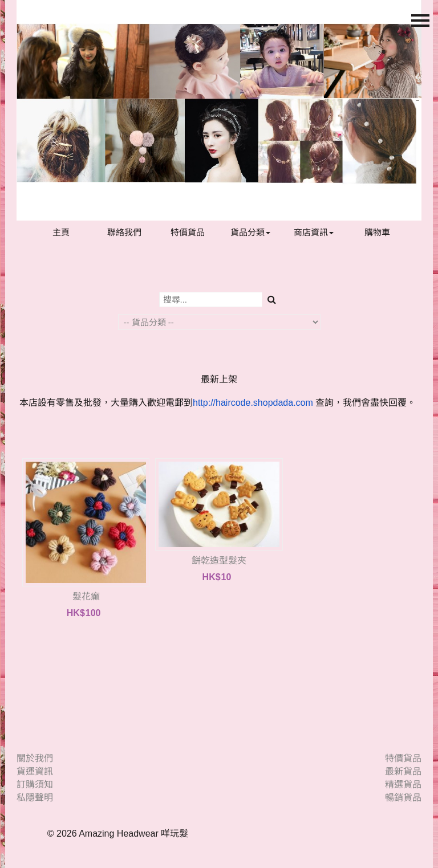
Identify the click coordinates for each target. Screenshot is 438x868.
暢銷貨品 (403, 798)
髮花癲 (86, 596)
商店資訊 (314, 232)
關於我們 (35, 758)
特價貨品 (188, 232)
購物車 (377, 232)
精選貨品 (403, 785)
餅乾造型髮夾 (219, 561)
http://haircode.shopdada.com (253, 403)
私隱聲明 (35, 798)
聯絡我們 (124, 232)
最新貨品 (403, 771)
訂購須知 (35, 785)
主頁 (61, 232)
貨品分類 (250, 232)
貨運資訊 (35, 771)
